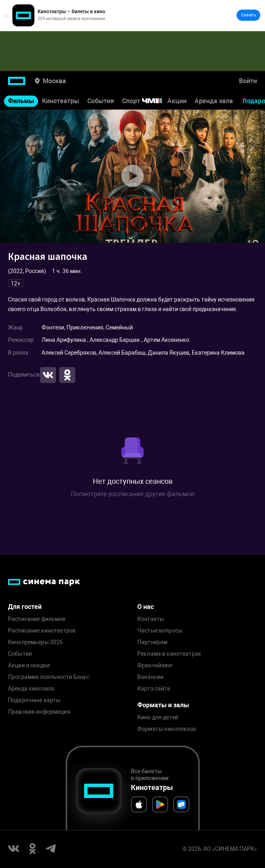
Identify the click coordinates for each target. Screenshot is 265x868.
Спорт (147, 101)
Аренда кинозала (31, 689)
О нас (146, 607)
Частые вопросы (160, 631)
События (101, 101)
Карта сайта (154, 689)
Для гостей (25, 607)
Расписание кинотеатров (42, 631)
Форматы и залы (163, 705)
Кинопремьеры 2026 (35, 642)
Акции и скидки (29, 665)
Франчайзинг (155, 665)
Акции (177, 101)
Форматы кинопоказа (167, 729)
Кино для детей (158, 717)
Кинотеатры (61, 101)
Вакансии (150, 677)
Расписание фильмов (37, 619)
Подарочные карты (34, 700)
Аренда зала (214, 101)
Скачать (248, 15)
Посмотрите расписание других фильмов (133, 494)
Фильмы (21, 101)
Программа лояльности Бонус (49, 677)
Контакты (151, 619)
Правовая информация (39, 712)
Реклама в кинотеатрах (169, 654)
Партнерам (152, 642)
